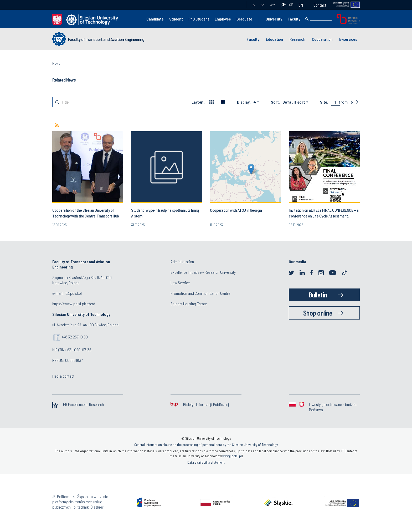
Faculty (294, 19)
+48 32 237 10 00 (75, 337)
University (274, 19)
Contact (320, 5)
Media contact (63, 376)
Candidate (155, 19)
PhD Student (199, 19)
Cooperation (322, 39)
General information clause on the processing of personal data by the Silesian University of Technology (206, 445)
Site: (324, 102)
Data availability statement (206, 462)
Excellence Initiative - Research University (203, 272)
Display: (244, 102)
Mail (237, 5)
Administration (182, 262)
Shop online (318, 313)
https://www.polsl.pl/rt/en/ (74, 304)
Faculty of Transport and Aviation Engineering (106, 39)
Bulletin (318, 295)
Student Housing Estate (189, 304)
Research (297, 39)
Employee (223, 19)
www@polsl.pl (232, 456)
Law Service (180, 283)
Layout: (198, 102)
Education (274, 39)
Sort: (275, 102)
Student (176, 19)
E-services (348, 39)
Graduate (244, 19)
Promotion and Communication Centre (200, 293)
